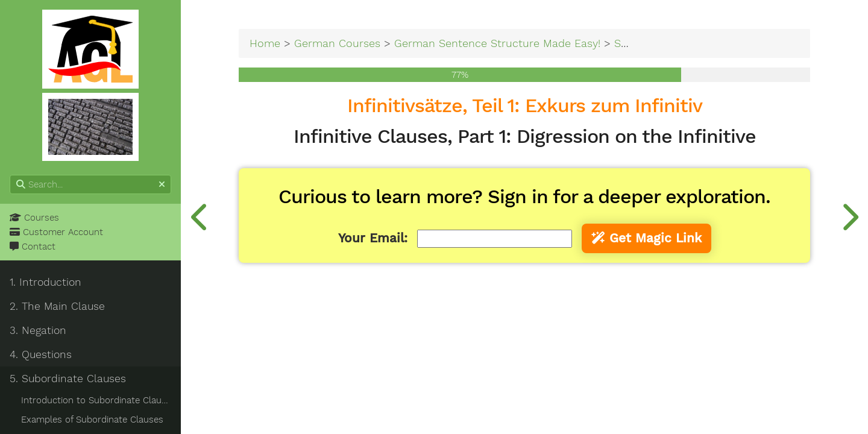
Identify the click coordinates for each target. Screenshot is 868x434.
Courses (34, 218)
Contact (33, 247)
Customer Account (56, 232)
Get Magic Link (646, 238)
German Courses (337, 43)
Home (265, 43)
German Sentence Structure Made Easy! (497, 43)
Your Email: (373, 238)
